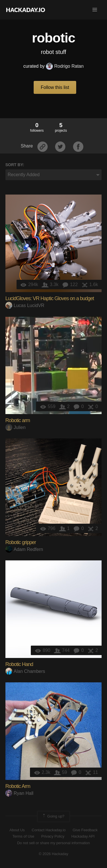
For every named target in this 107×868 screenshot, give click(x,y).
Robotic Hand (19, 664)
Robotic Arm (18, 786)
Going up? (53, 816)
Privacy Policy (53, 836)
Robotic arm (18, 420)
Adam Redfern (24, 549)
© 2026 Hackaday (54, 854)
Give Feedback (85, 830)
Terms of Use (23, 836)
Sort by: (15, 165)
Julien (16, 427)
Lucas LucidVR (25, 305)
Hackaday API (83, 836)
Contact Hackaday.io (49, 830)
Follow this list (55, 87)
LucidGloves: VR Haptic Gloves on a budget (50, 298)
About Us (17, 830)
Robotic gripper (21, 542)
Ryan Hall (19, 793)
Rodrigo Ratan (65, 66)
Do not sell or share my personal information (53, 843)
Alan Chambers (25, 671)
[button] (95, 10)
